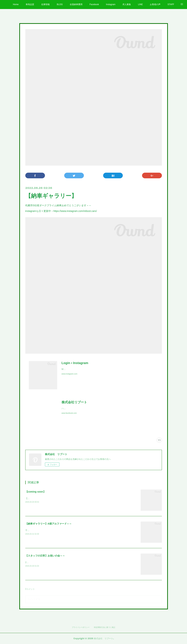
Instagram (111, 4)
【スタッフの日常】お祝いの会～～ (45, 556)
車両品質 (30, 4)
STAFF (171, 4)
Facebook (94, 4)
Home (16, 4)
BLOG (60, 4)
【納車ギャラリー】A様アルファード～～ (48, 524)
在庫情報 (45, 4)
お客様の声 (155, 4)
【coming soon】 (35, 492)
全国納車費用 (76, 4)
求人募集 (127, 4)
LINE (140, 4)
